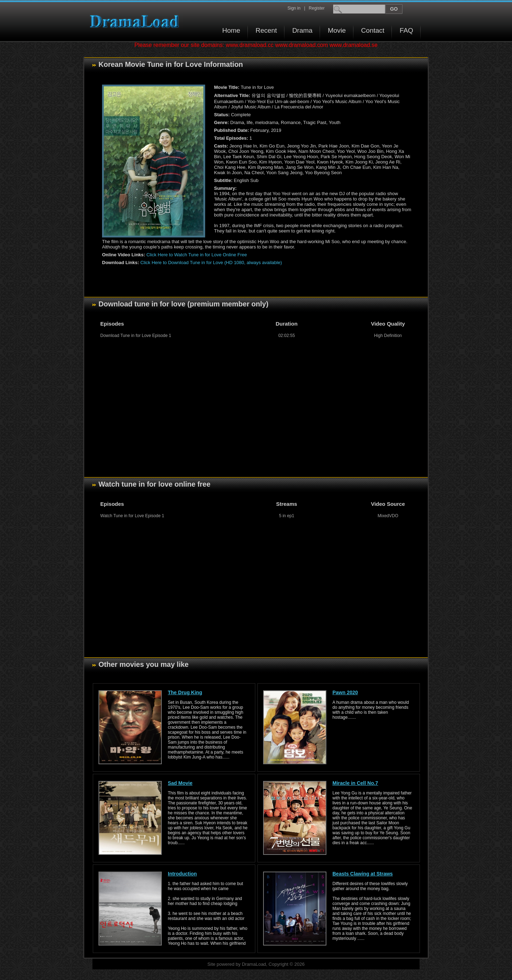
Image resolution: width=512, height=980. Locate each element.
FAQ (406, 30)
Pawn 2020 (345, 692)
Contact (373, 30)
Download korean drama (136, 22)
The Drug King (185, 692)
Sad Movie (180, 783)
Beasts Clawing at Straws (363, 874)
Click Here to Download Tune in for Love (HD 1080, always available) (211, 263)
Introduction (182, 874)
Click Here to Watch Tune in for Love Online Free (197, 255)
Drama (302, 30)
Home (231, 30)
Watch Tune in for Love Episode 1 (132, 516)
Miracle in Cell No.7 (355, 783)
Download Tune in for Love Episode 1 (136, 336)
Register (317, 8)
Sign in (294, 8)
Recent (266, 30)
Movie (337, 30)
